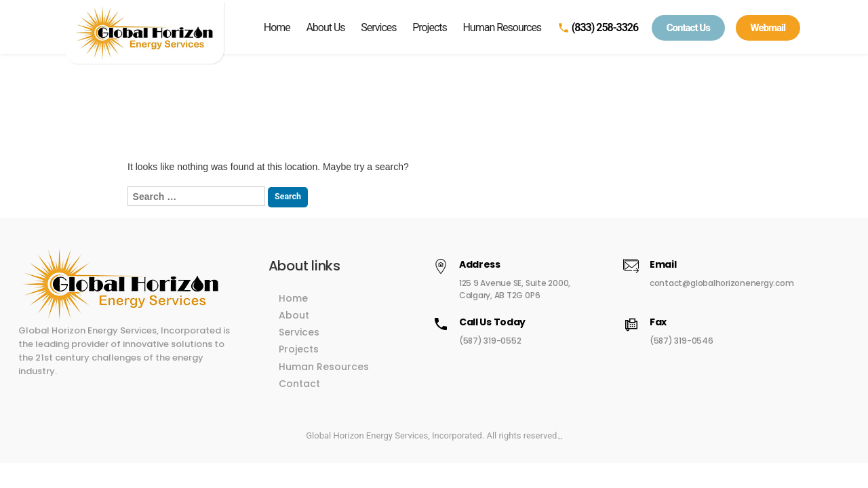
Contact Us (688, 28)
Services (378, 27)
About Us (325, 27)
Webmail (768, 28)
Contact (324, 377)
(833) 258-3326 (598, 28)
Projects (430, 27)
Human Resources (502, 27)
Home (277, 27)
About (318, 308)
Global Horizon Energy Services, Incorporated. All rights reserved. (433, 429)
